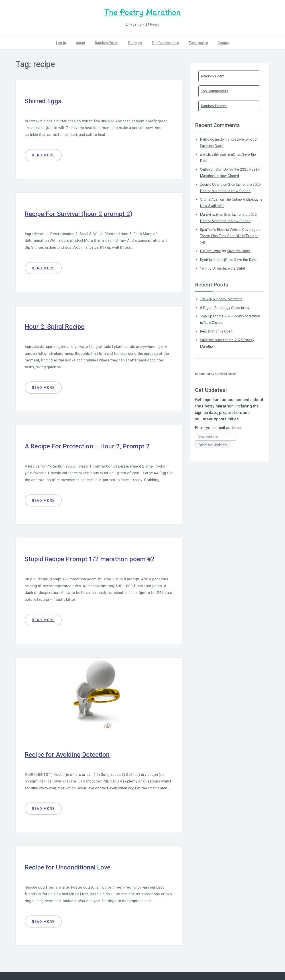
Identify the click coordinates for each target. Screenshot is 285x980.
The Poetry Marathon (142, 12)
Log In (61, 42)
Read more (43, 155)
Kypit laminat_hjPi (214, 259)
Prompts (135, 42)
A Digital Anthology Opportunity (225, 307)
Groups (223, 42)
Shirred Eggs (44, 100)
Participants (198, 42)
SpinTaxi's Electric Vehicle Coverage (229, 229)
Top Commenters (165, 42)
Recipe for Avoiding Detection (69, 753)
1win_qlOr (208, 268)
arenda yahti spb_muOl (218, 154)
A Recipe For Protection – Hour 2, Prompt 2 (89, 445)
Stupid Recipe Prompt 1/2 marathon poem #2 (93, 558)
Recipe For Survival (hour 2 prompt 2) (81, 213)
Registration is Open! (217, 331)
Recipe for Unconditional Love (70, 866)
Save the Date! (212, 145)
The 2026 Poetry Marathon (221, 299)
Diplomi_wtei (211, 251)
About (80, 42)
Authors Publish (225, 373)
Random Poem (107, 42)
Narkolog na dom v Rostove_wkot (227, 139)
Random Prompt (214, 106)
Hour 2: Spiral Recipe (56, 326)
